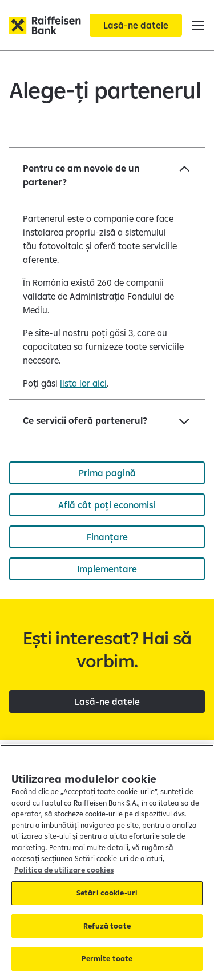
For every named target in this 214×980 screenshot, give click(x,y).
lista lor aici (83, 383)
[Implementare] (107, 569)
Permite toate (107, 958)
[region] (107, 862)
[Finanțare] (107, 537)
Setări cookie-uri (107, 893)
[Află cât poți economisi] (107, 505)
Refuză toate (107, 926)
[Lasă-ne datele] (136, 25)
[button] (198, 25)
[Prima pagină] (107, 473)
